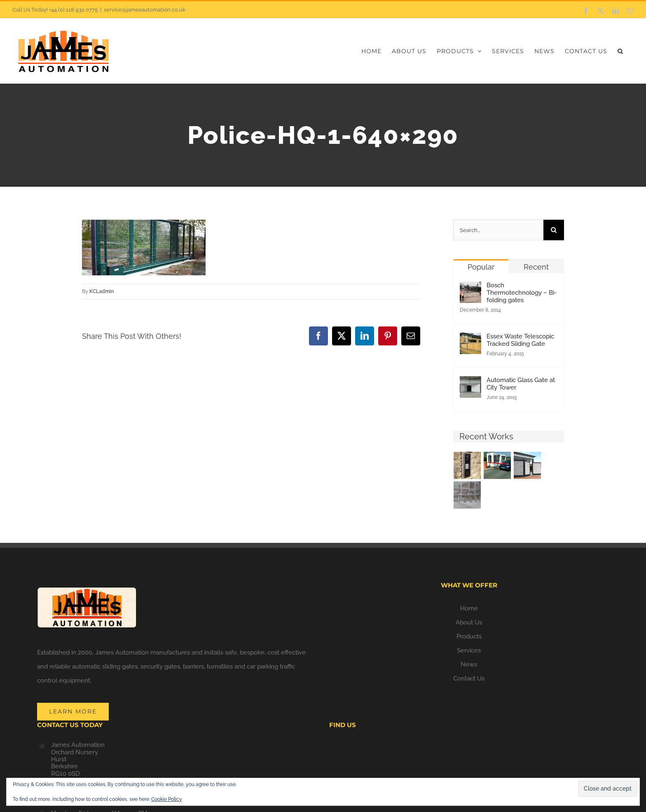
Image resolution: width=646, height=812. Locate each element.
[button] (620, 51)
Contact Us (469, 678)
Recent (536, 267)
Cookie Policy (167, 799)
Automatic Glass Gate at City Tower (521, 384)
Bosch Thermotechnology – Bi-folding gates (522, 293)
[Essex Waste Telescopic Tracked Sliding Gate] (470, 340)
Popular (481, 267)
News (469, 664)
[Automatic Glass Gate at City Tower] (470, 383)
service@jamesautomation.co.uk (145, 10)
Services (469, 650)
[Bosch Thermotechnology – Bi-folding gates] (470, 289)
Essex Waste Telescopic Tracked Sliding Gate (520, 340)
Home (469, 608)
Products (469, 636)
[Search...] (498, 230)
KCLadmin (102, 291)
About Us (469, 622)
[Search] (554, 230)
